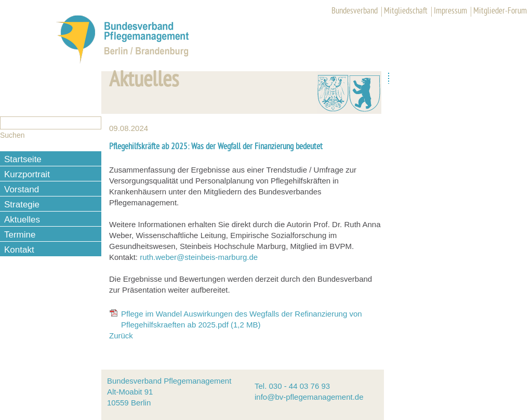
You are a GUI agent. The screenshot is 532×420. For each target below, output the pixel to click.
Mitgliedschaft (406, 11)
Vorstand (22, 189)
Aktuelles (22, 220)
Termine (20, 235)
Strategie (22, 205)
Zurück (121, 336)
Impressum (450, 11)
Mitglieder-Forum (500, 11)
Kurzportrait (27, 174)
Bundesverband (355, 11)
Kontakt (19, 250)
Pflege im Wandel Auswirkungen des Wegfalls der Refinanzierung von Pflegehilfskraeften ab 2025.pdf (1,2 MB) (242, 319)
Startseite (23, 159)
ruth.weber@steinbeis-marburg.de (199, 257)
